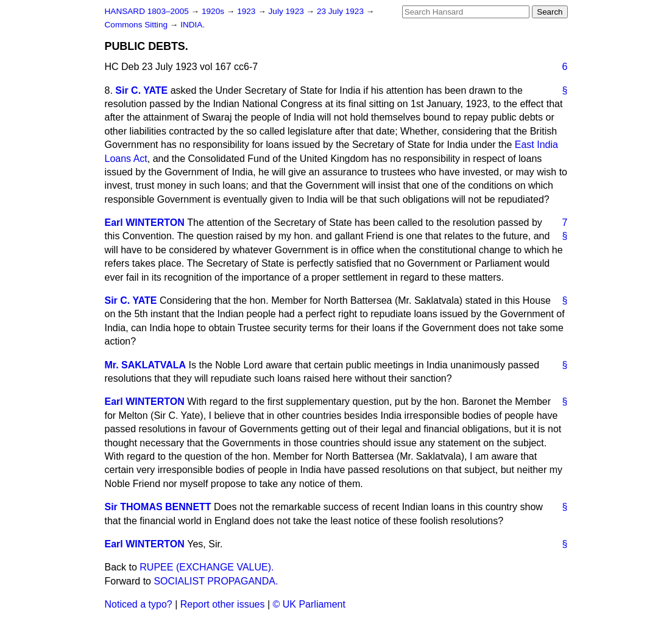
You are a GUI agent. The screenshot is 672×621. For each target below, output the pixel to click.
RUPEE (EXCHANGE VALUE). (207, 567)
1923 (247, 11)
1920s (214, 11)
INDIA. (193, 25)
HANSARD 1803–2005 (147, 11)
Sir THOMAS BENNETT (158, 507)
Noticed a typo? (139, 604)
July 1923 (288, 11)
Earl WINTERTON (145, 223)
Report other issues (223, 604)
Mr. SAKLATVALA (146, 365)
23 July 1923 (341, 11)
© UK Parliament (309, 604)
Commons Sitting (137, 25)
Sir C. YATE (141, 90)
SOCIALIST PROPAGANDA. (216, 581)
